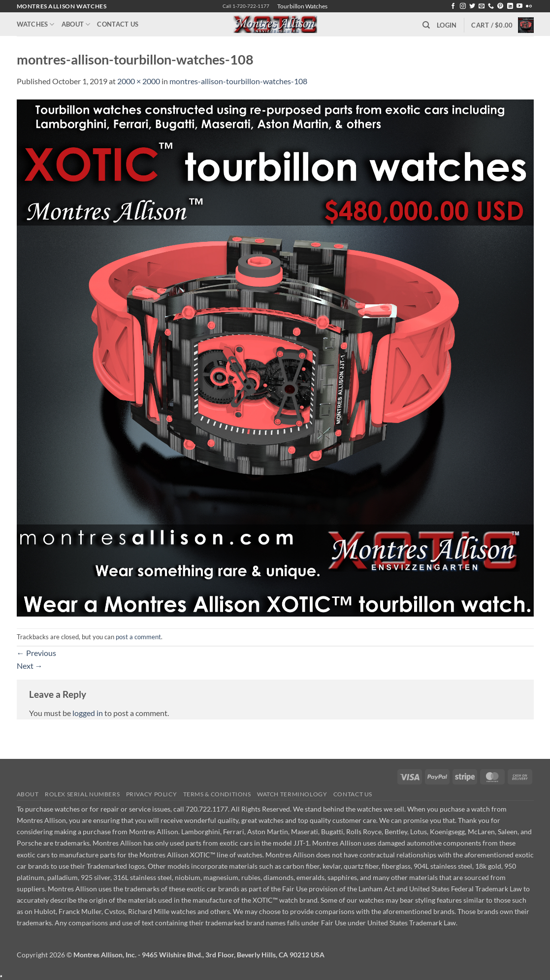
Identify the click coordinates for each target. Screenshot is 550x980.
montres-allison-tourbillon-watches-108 (238, 81)
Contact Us (118, 24)
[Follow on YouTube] (519, 6)
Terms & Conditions (217, 794)
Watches (36, 24)
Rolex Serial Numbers (82, 794)
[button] (447, 25)
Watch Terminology (292, 794)
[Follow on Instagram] (463, 6)
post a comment (138, 637)
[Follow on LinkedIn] (510, 6)
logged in (88, 713)
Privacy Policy (152, 794)
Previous (36, 653)
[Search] (426, 25)
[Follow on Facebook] (453, 6)
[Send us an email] (482, 6)
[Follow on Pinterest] (500, 6)
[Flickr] (529, 6)
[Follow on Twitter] (472, 6)
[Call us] (491, 6)
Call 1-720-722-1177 (246, 6)
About (76, 24)
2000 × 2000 (139, 81)
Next (30, 666)
